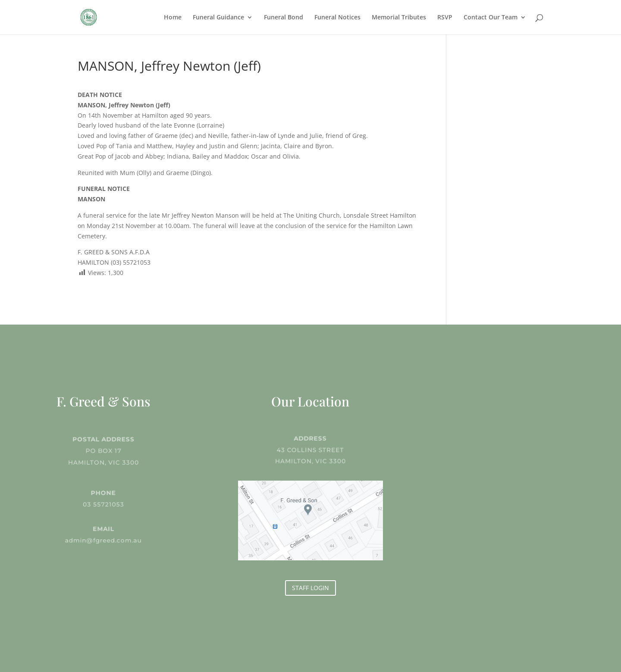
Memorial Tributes (399, 18)
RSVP (445, 18)
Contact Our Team (491, 18)
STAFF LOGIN (310, 588)
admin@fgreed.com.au (103, 540)
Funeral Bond (284, 18)
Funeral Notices (337, 18)
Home (173, 18)
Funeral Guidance (218, 18)
